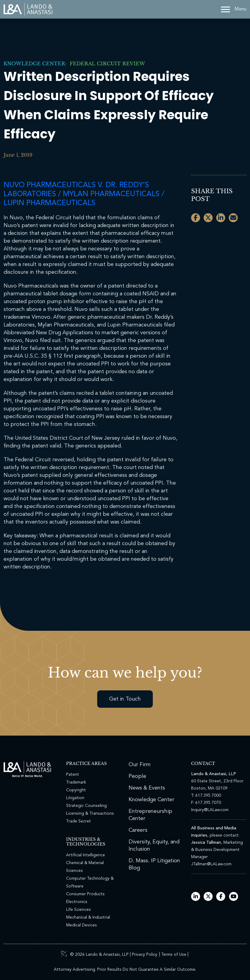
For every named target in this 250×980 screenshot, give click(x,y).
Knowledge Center (34, 63)
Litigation (75, 798)
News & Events (147, 788)
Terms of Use (174, 955)
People (137, 776)
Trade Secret (78, 821)
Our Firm (140, 765)
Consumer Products (85, 894)
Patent (73, 775)
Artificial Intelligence (86, 855)
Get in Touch (125, 699)
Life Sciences (78, 910)
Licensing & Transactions (90, 813)
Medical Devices (81, 925)
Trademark (76, 782)
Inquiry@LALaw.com (210, 810)
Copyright (76, 790)
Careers (138, 830)
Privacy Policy (145, 955)
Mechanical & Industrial (88, 917)
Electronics (77, 902)
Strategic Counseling (86, 806)
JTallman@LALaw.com (211, 864)
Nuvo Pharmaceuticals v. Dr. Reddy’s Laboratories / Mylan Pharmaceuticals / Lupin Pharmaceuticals (84, 194)
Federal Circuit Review (106, 63)
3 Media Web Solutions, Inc (64, 954)
